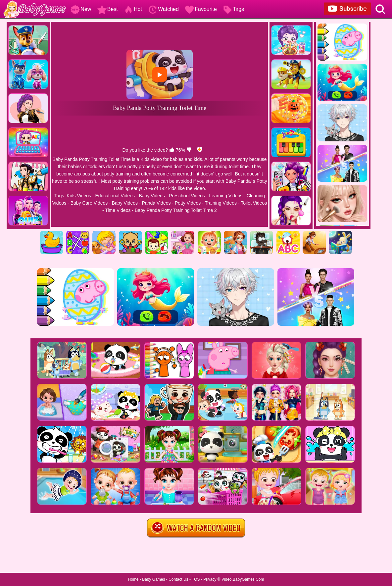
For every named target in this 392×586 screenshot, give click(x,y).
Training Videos (221, 203)
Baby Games (153, 579)
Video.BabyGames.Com (243, 579)
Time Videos (118, 210)
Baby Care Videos (89, 203)
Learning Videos (226, 196)
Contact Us (178, 579)
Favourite (201, 9)
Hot (133, 9)
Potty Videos (188, 203)
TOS (196, 579)
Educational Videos (115, 196)
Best (108, 9)
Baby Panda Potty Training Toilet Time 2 (176, 210)
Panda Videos (156, 203)
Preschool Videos (187, 196)
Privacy (210, 579)
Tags (233, 9)
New (81, 9)
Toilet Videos (254, 203)
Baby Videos (152, 196)
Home (133, 579)
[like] (172, 150)
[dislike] (189, 150)
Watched (163, 9)
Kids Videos (79, 196)
